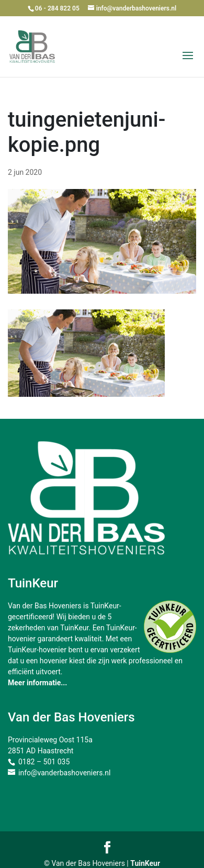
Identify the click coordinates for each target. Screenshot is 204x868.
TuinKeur (145, 863)
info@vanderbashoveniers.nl (64, 773)
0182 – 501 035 (44, 762)
